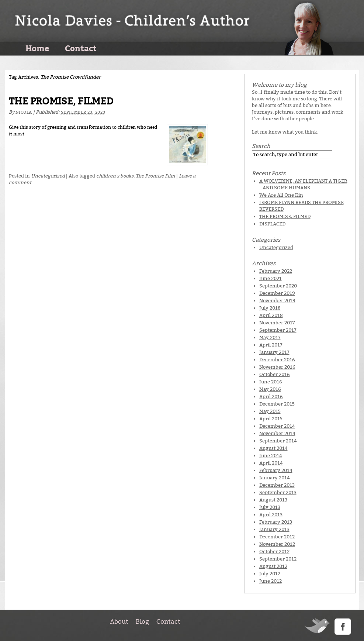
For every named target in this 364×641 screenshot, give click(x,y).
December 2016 (277, 360)
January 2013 (274, 529)
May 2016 (270, 389)
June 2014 (271, 456)
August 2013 (273, 500)
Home (37, 48)
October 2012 (274, 552)
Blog (142, 621)
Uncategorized (48, 176)
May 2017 (270, 337)
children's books (115, 176)
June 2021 (271, 278)
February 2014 (276, 470)
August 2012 (273, 566)
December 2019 (277, 293)
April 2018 (271, 315)
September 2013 (278, 492)
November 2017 (277, 323)
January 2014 (275, 478)
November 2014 (277, 433)
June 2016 (271, 382)
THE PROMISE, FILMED (61, 101)
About (119, 621)
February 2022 (276, 271)
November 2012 (277, 544)
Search (261, 146)
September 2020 (278, 286)
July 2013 (270, 507)
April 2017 (271, 345)
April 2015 (271, 419)
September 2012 (278, 559)
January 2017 (274, 352)
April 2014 (271, 463)
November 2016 (277, 367)
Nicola (24, 112)
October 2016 (275, 374)
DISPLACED (272, 224)
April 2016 (271, 397)
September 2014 (278, 441)
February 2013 (276, 522)
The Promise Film (155, 176)
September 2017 (278, 330)
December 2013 (277, 485)
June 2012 (271, 581)
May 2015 (270, 411)
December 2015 (277, 404)
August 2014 (273, 448)
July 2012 (270, 574)
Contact (81, 48)
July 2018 (270, 308)
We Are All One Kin (281, 195)
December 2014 (277, 426)
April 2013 (271, 515)
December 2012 (277, 537)
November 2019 (277, 301)
